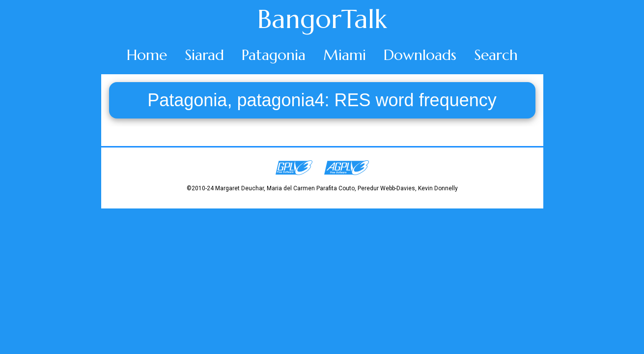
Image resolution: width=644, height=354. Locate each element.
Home (147, 55)
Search (496, 55)
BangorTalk (322, 19)
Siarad (204, 55)
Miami (345, 55)
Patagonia (274, 55)
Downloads (420, 55)
